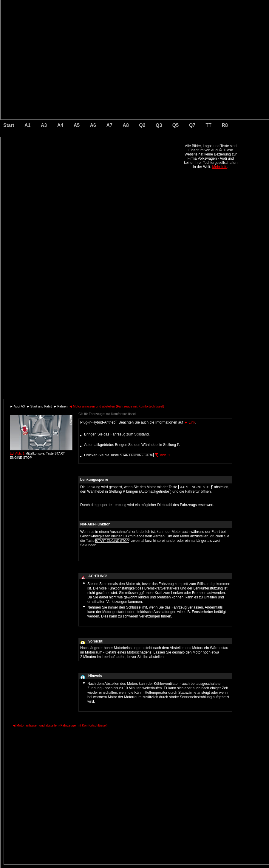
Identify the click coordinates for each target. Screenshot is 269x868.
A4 (60, 125)
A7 (109, 125)
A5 (77, 125)
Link (190, 422)
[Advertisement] (93, 162)
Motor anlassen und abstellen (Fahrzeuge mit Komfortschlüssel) (117, 406)
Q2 (142, 125)
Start (9, 125)
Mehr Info (220, 167)
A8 (126, 125)
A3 (44, 125)
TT (208, 125)
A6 (93, 125)
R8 (225, 125)
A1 (27, 125)
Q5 (176, 125)
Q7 (192, 125)
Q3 (159, 125)
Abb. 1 (20, 453)
